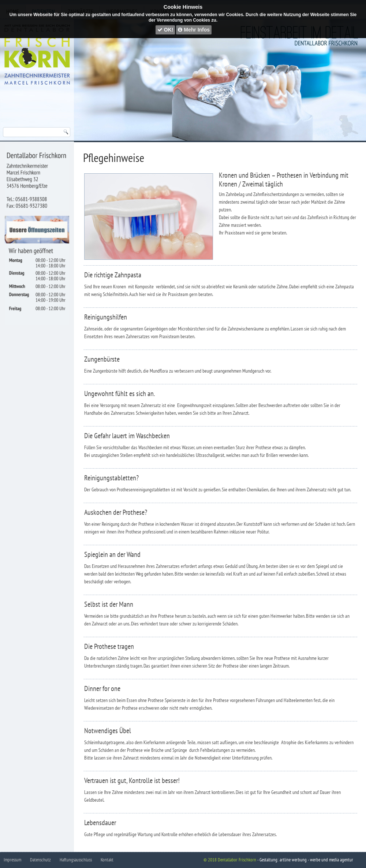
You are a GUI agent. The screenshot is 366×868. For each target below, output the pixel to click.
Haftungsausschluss (76, 860)
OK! (165, 30)
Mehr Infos (194, 30)
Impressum (12, 860)
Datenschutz (40, 860)
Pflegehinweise (114, 158)
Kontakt (107, 860)
